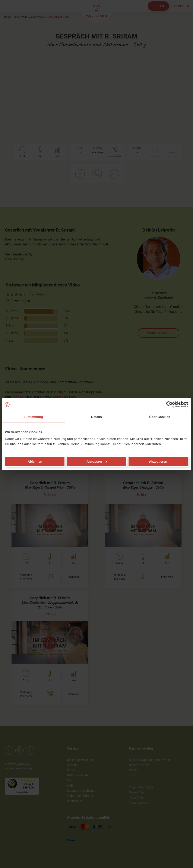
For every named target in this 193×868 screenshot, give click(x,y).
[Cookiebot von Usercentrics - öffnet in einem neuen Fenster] (169, 404)
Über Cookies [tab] (160, 417)
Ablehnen (35, 461)
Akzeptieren (158, 461)
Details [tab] (96, 417)
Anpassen (97, 461)
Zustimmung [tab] (33, 417)
